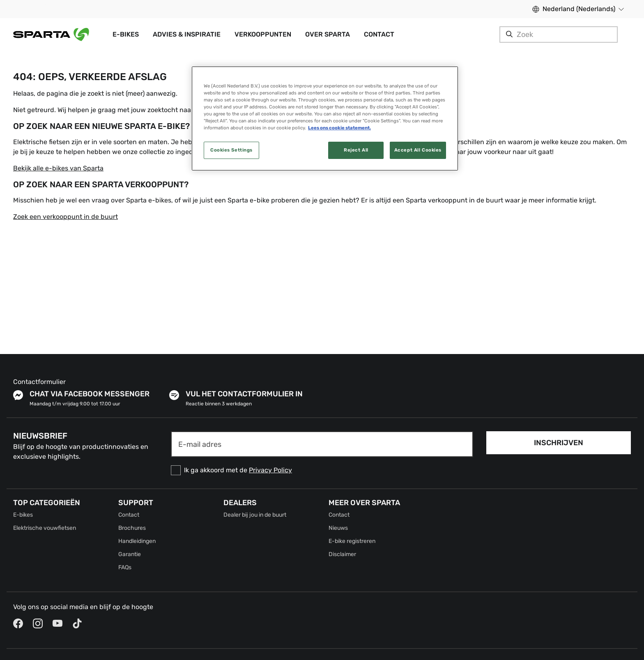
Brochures (132, 528)
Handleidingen (137, 541)
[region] (325, 118)
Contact (129, 515)
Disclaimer (342, 554)
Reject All (356, 150)
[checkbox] (322, 470)
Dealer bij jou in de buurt (255, 515)
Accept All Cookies (418, 150)
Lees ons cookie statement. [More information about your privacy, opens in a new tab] (339, 128)
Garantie (130, 554)
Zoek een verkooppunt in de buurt (66, 217)
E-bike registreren (352, 541)
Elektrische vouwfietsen (45, 528)
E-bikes (23, 515)
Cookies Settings (231, 150)
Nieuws (338, 528)
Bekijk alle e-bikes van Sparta (58, 168)
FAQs (125, 567)
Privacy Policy (270, 470)
